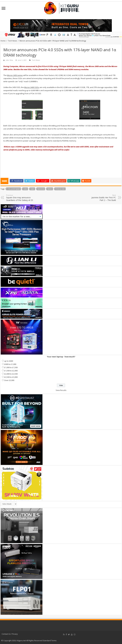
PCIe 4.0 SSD (60, 189)
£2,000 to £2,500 (11, 374)
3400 (32, 189)
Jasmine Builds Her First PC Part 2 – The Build (102, 198)
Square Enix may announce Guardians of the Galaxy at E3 (20, 198)
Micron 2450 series (15, 75)
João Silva (9, 60)
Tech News (13, 41)
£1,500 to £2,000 (11, 371)
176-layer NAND (14, 189)
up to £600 (9, 361)
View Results (61, 390)
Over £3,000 (9, 380)
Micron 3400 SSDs (32, 87)
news (50, 189)
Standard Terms (50, 641)
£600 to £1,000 (10, 364)
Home (3, 41)
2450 (25, 189)
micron (41, 189)
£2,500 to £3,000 (11, 377)
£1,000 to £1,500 (11, 367)
